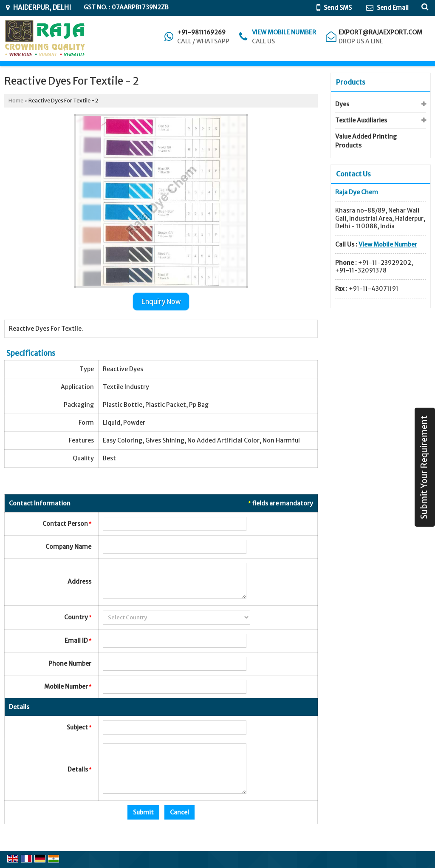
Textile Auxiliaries (361, 120)
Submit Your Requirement (424, 467)
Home (16, 101)
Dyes (342, 104)
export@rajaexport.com (380, 32)
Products (351, 82)
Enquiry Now (161, 302)
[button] (284, 32)
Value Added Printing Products (366, 141)
